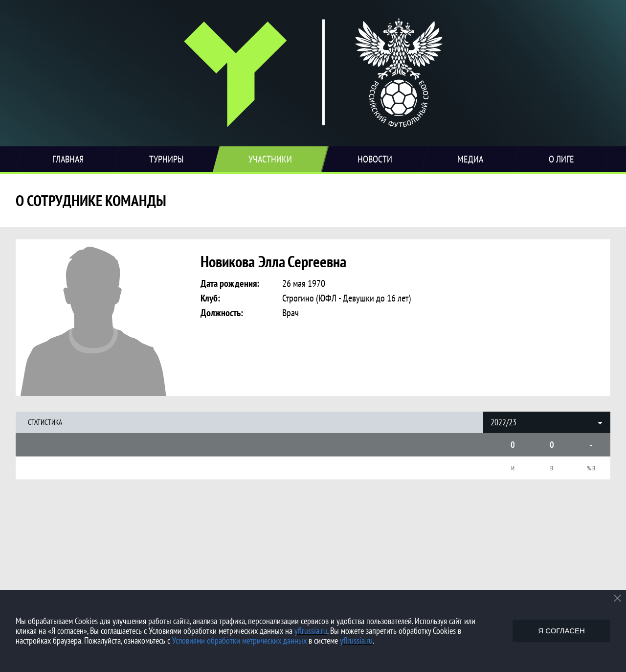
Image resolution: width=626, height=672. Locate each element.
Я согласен (561, 631)
